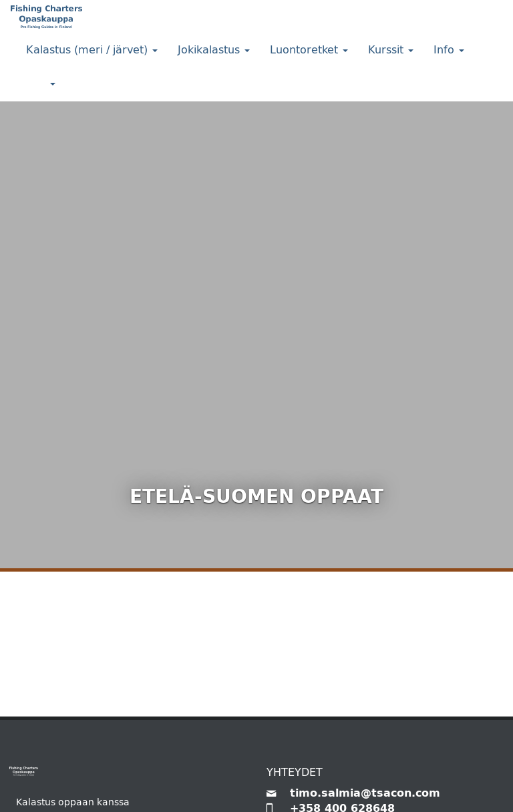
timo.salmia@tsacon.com (365, 793)
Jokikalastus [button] (214, 50)
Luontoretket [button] (309, 50)
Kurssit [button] (391, 50)
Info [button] (449, 50)
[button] (41, 84)
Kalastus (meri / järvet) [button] (92, 50)
